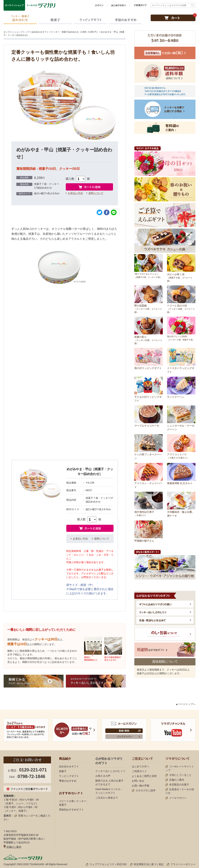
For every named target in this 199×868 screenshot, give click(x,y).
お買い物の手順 (141, 786)
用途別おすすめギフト (71, 810)
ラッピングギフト (90, 19)
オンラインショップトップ (16, 32)
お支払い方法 (75, 193)
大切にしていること (178, 775)
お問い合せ (138, 781)
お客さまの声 (103, 776)
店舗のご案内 (12, 847)
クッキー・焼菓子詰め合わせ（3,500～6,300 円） (75, 32)
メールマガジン (176, 798)
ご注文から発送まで (107, 798)
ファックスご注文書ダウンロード (27, 789)
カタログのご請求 (144, 790)
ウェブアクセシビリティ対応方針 (106, 864)
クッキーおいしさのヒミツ (110, 771)
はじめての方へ (141, 766)
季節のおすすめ (125, 19)
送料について (96, 193)
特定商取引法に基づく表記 (147, 864)
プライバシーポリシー (181, 864)
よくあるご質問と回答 (144, 776)
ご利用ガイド (139, 771)
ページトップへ (187, 704)
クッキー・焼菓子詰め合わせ (20, 19)
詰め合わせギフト (40, 32)
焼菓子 (55, 19)
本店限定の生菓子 (177, 785)
